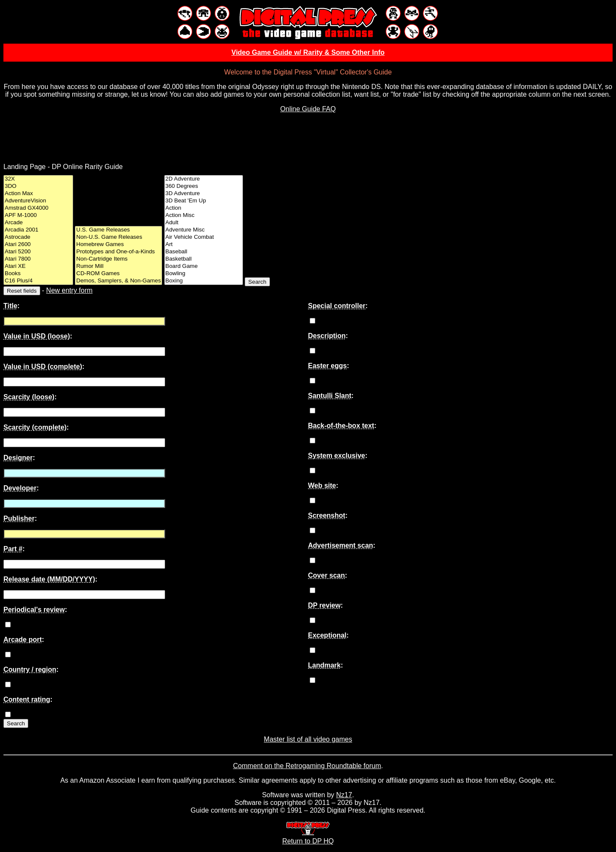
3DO (38, 186)
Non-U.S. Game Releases (118, 237)
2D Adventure (204, 179)
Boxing (204, 281)
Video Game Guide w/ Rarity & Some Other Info (308, 52)
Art (204, 245)
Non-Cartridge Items (118, 259)
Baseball (204, 252)
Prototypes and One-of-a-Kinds (118, 252)
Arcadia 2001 (38, 230)
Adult (204, 223)
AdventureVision (38, 201)
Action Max (38, 194)
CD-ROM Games (118, 274)
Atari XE (38, 266)
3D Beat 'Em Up (204, 201)
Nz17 (344, 795)
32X (38, 179)
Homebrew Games (118, 245)
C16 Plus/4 (38, 281)
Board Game (204, 266)
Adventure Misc (204, 230)
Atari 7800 (38, 259)
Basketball (204, 259)
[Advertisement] (308, 139)
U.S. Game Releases (118, 230)
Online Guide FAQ (308, 109)
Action (204, 208)
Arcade (38, 223)
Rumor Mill (118, 266)
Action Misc (204, 215)
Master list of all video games (308, 739)
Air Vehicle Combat (204, 237)
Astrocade (38, 237)
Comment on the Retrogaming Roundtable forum (307, 766)
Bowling (204, 274)
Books (38, 274)
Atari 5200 (38, 252)
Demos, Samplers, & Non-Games (118, 281)
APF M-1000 (38, 215)
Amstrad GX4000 (38, 208)
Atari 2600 (38, 245)
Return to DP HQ (308, 837)
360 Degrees (204, 186)
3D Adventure (204, 194)
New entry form (69, 290)
